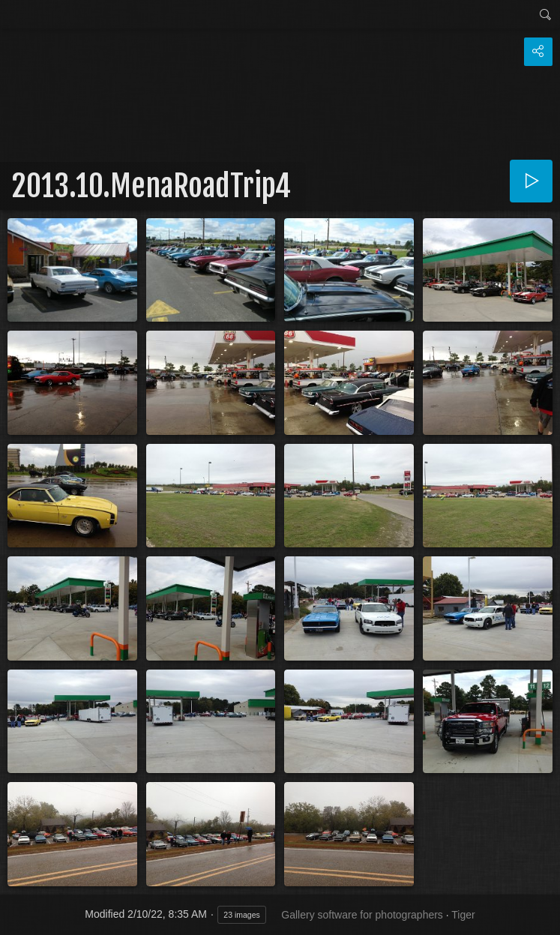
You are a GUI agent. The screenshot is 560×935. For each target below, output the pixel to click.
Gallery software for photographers (362, 915)
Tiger (463, 915)
